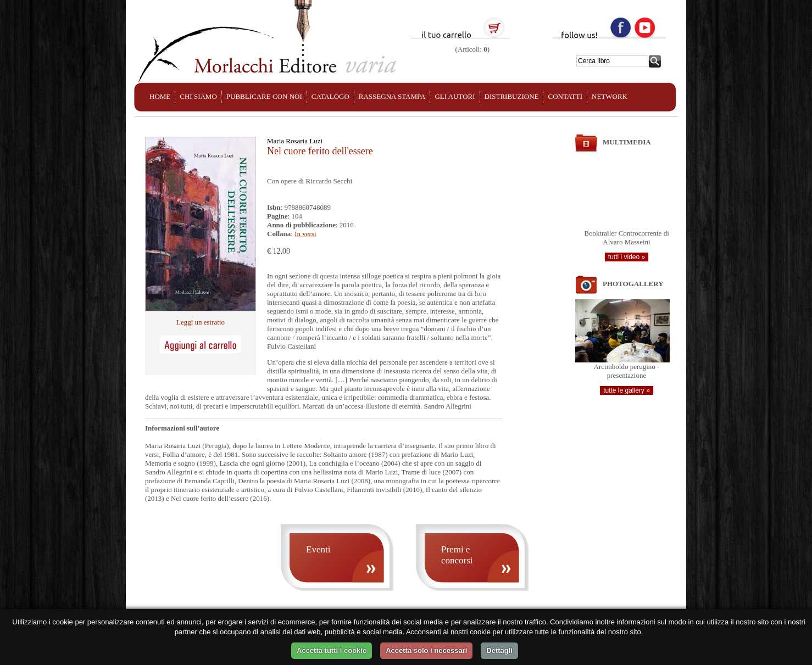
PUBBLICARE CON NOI (264, 96)
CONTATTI (565, 96)
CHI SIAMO (198, 96)
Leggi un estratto (201, 322)
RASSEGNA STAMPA (392, 96)
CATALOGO (330, 96)
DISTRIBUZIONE (512, 96)
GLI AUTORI (455, 96)
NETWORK (610, 96)
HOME (160, 96)
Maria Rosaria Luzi (295, 141)
